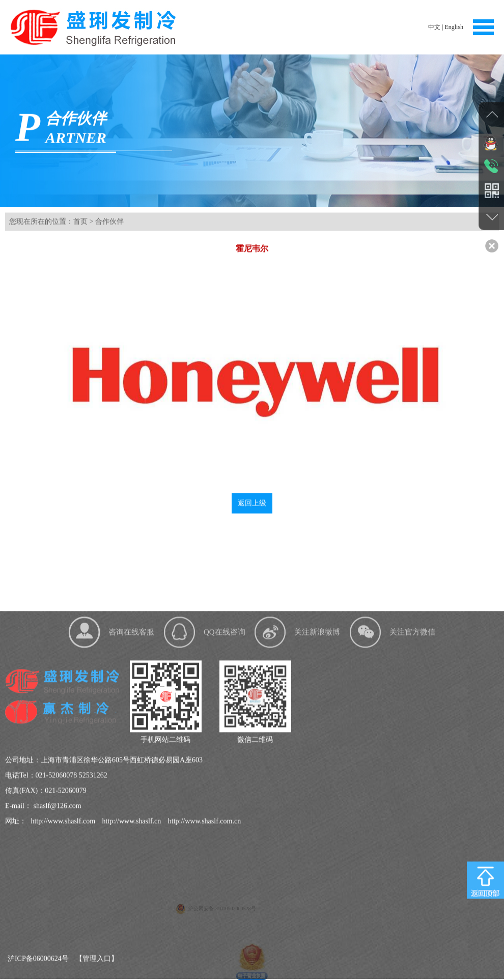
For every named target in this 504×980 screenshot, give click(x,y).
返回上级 (252, 515)
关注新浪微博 (317, 738)
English (454, 27)
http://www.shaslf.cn (131, 927)
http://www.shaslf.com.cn (203, 927)
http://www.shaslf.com (62, 927)
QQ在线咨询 (225, 738)
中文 (434, 27)
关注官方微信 (412, 738)
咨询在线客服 (131, 738)
